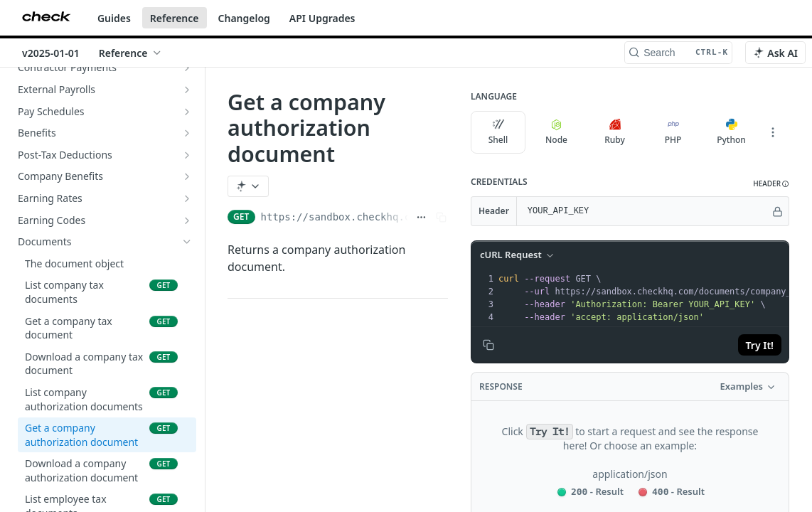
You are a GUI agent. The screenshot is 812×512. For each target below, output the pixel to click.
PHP (673, 132)
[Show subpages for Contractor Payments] (187, 68)
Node (556, 132)
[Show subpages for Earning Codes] (187, 220)
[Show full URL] (421, 217)
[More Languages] (773, 132)
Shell (498, 132)
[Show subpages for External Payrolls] (187, 90)
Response (501, 386)
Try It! (760, 345)
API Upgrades (322, 18)
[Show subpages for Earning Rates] (187, 198)
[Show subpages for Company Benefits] (187, 176)
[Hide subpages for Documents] (187, 242)
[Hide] (778, 211)
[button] (771, 184)
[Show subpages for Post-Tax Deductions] (187, 155)
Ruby (615, 132)
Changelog (244, 18)
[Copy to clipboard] (488, 345)
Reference (175, 18)
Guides (114, 18)
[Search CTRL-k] (678, 53)
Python (731, 132)
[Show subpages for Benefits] (187, 133)
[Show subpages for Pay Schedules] (187, 112)
